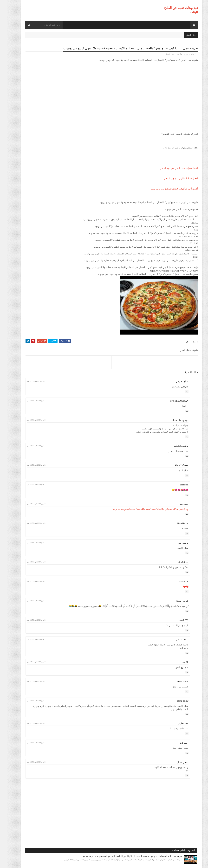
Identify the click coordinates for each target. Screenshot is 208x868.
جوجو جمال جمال (173, 424)
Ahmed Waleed (174, 469)
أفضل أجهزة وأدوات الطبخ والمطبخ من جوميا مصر (167, 192)
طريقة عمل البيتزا (165, 58)
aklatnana (177, 508)
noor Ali (177, 669)
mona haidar (175, 708)
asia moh (177, 488)
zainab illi (176, 585)
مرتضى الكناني (174, 450)
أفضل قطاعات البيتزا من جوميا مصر (173, 182)
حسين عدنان (175, 769)
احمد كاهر (176, 750)
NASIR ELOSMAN (172, 405)
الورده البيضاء (175, 605)
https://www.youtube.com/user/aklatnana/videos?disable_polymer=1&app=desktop (143, 513)
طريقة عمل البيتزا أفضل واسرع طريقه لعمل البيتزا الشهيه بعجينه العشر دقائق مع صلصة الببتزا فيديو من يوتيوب (36, 156)
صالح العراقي (175, 385)
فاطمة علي (176, 547)
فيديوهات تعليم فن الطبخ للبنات (166, 863)
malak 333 (176, 627)
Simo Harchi (175, 527)
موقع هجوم (144, 863)
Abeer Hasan (175, 688)
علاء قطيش (176, 730)
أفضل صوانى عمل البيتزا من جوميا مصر (172, 172)
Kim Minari (176, 566)
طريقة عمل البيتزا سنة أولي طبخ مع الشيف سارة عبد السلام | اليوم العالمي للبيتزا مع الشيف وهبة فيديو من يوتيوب (38, 66)
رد (179, 395)
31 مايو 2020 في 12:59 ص (87, 385)
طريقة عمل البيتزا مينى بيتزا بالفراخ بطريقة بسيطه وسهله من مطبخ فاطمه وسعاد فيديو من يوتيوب (38, 215)
